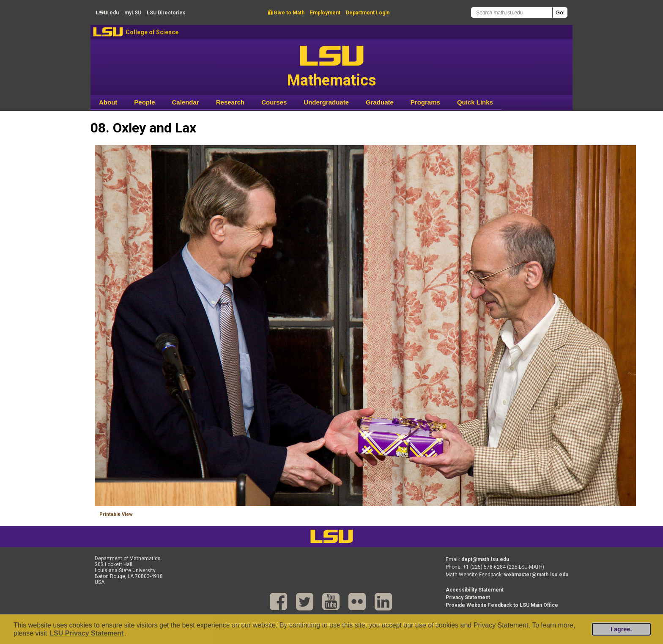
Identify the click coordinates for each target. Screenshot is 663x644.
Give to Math (286, 13)
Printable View (116, 514)
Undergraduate (326, 102)
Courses (274, 102)
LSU (108, 32)
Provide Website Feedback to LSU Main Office (502, 605)
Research (230, 102)
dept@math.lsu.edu (485, 559)
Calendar (186, 102)
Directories (166, 13)
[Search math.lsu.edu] (512, 12)
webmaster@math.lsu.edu (536, 575)
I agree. (621, 629)
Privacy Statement (468, 597)
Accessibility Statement (475, 590)
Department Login (368, 13)
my (133, 13)
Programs (425, 102)
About (108, 102)
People (144, 102)
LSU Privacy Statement (86, 633)
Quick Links (475, 102)
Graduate (380, 102)
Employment (325, 13)
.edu (107, 13)
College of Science (152, 32)
